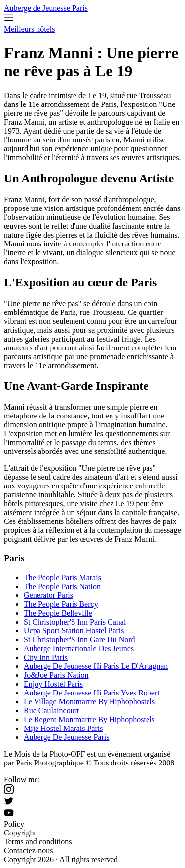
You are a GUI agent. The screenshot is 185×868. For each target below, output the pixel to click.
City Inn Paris (46, 657)
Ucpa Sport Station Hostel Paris (74, 631)
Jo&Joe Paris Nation (56, 675)
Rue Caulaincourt (51, 711)
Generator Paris (48, 595)
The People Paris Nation (62, 586)
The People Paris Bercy (61, 604)
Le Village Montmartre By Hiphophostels (89, 702)
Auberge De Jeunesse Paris (66, 737)
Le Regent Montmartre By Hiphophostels (89, 719)
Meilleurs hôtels (30, 29)
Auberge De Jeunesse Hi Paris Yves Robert (92, 693)
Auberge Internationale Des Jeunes (79, 648)
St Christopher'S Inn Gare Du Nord (79, 640)
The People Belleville (58, 613)
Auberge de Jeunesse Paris (46, 8)
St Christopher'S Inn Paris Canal (75, 622)
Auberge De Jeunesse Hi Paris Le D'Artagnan (96, 666)
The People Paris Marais (62, 577)
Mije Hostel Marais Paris (63, 728)
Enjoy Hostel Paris (53, 684)
